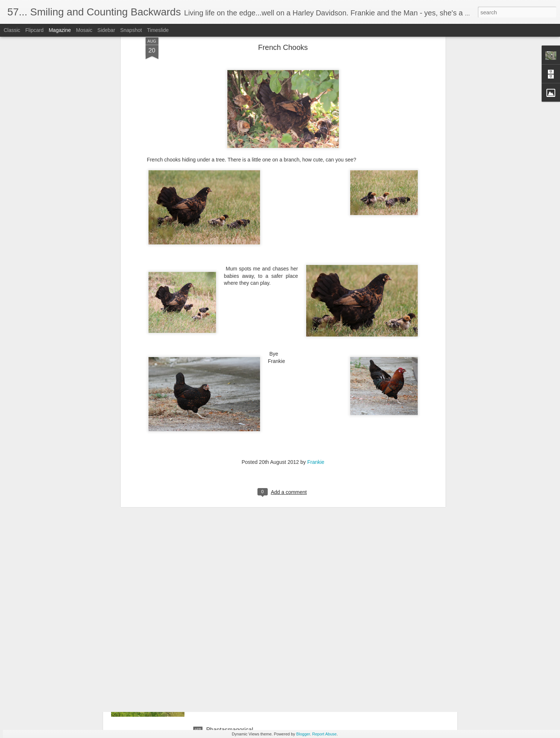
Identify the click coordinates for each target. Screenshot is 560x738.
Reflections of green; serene (243, 646)
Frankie (316, 389)
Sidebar (106, 30)
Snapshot (131, 30)
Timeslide (158, 30)
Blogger (303, 734)
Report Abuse (324, 734)
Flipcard (34, 30)
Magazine (60, 30)
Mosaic (84, 30)
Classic (12, 30)
